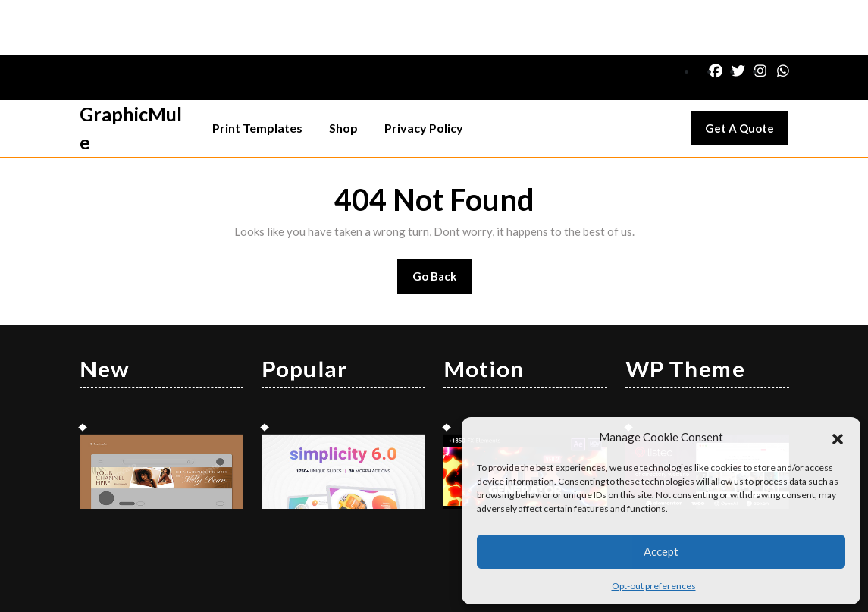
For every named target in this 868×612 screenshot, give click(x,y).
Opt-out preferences (654, 586)
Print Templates (257, 72)
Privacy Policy (424, 72)
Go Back (442, 226)
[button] (838, 437)
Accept (661, 551)
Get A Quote (747, 77)
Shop (343, 72)
